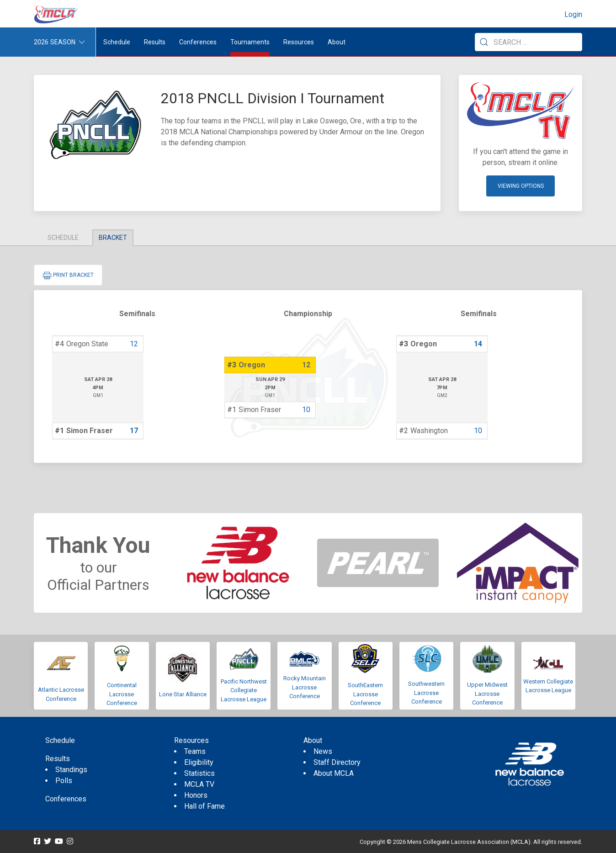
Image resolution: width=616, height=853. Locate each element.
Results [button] (155, 42)
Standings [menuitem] (71, 770)
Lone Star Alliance (183, 694)
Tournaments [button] (250, 42)
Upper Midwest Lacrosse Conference (487, 694)
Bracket (113, 238)
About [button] (337, 42)
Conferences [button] (198, 42)
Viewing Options (521, 186)
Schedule (63, 238)
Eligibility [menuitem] (199, 762)
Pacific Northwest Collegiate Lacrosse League (244, 690)
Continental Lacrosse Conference (122, 694)
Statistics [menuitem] (199, 773)
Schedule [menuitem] (117, 42)
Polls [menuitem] (64, 781)
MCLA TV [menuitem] (199, 784)
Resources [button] (299, 42)
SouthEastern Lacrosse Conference (365, 694)
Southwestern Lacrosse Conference (426, 693)
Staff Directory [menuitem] (337, 762)
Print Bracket (68, 276)
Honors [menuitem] (196, 795)
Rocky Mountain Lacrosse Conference (305, 687)
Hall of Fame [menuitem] (204, 806)
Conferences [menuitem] (66, 799)
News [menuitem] (323, 751)
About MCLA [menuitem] (334, 773)
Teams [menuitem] (195, 751)
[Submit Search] (484, 42)
